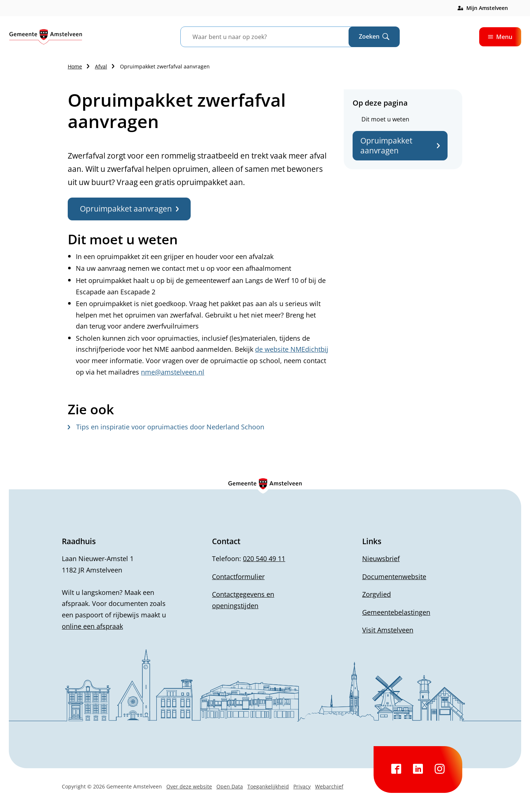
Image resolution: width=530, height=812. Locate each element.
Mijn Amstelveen (487, 8)
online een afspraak (92, 626)
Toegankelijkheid (268, 786)
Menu (500, 37)
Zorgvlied (377, 594)
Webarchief (329, 786)
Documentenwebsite (394, 577)
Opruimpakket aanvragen (400, 146)
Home (75, 66)
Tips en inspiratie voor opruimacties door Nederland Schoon (166, 427)
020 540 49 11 (264, 559)
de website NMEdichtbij (292, 349)
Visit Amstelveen (388, 630)
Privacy (302, 786)
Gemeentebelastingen (396, 612)
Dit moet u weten (385, 119)
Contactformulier (238, 577)
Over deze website (189, 786)
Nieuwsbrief (381, 559)
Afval (101, 66)
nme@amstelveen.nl (173, 372)
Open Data (230, 786)
